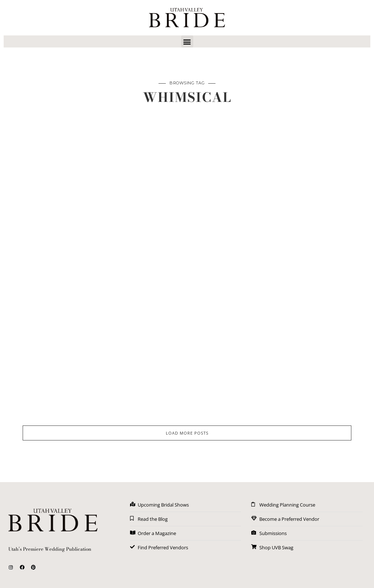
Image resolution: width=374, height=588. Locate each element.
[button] (187, 41)
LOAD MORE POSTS (187, 433)
